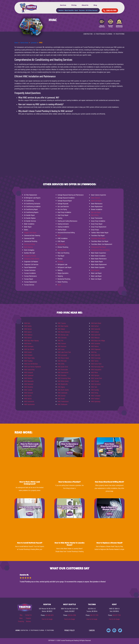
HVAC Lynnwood (62, 355)
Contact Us (28, 615)
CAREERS (92, 630)
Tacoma (82, 10)
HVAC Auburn (28, 332)
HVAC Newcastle (29, 381)
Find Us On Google (47, 619)
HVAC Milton (94, 372)
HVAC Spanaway (96, 401)
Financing (21, 621)
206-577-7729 (117, 615)
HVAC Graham (95, 332)
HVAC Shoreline (29, 387)
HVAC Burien (28, 343)
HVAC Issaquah (29, 372)
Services (63, 5)
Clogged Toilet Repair (30, 232)
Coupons (28, 618)
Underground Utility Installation (100, 250)
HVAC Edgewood (96, 349)
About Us (85, 5)
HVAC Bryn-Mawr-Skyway (31, 341)
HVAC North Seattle (63, 390)
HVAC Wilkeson (95, 338)
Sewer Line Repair (96, 201)
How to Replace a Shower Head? (109, 543)
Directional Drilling (29, 244)
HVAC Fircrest (95, 381)
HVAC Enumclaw (96, 358)
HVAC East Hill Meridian (31, 364)
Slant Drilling (95, 215)
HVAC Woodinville (63, 384)
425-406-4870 (49, 615)
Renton (61, 10)
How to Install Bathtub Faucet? (30, 543)
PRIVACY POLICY (69, 630)
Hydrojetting (61, 244)
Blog (95, 5)
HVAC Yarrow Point (96, 378)
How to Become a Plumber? (69, 482)
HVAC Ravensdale (63, 369)
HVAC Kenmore (62, 346)
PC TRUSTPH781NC (119, 34)
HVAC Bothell (28, 338)
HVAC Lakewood (29, 375)
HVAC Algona (61, 387)
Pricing (74, 5)
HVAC (59, 235)
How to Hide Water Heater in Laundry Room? (69, 544)
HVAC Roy (94, 352)
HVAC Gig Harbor (96, 384)
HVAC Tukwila (28, 390)
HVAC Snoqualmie (96, 369)
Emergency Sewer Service (32, 259)
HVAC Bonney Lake (63, 335)
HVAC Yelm (94, 387)
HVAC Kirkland (28, 355)
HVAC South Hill (96, 335)
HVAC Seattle (28, 326)
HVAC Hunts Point (96, 364)
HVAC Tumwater (96, 396)
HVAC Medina (95, 346)
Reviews (28, 621)
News (21, 618)
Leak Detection (62, 250)
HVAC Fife (60, 341)
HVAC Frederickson (63, 401)
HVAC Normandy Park (97, 367)
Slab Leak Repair (96, 212)
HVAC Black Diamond (64, 332)
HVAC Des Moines (29, 349)
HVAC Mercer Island (63, 358)
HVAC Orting (95, 393)
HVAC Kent (27, 323)
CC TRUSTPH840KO (100, 34)
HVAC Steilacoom (63, 404)
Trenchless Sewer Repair (98, 238)
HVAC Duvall (61, 398)
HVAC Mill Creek (62, 361)
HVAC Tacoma (62, 323)
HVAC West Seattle (63, 326)
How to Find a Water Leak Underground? (30, 483)
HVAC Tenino (95, 361)
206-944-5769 (72, 615)
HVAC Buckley (95, 390)
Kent (76, 10)
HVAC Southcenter (29, 404)
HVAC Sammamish (63, 372)
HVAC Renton (28, 329)
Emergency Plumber (30, 256)
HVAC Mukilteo (28, 378)
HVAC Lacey (61, 349)
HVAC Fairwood (28, 393)
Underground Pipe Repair (98, 247)
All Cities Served (91, 10)
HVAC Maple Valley (29, 358)
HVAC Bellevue (28, 335)
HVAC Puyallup (28, 361)
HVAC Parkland (95, 398)
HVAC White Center (63, 381)
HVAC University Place (64, 378)
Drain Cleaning (28, 247)
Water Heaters (95, 270)
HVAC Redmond (29, 384)
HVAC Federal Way (29, 369)
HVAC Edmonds (62, 338)
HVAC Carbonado (62, 393)
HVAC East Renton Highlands (33, 367)
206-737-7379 (94, 615)
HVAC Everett (28, 352)
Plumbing (60, 261)
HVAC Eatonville (96, 329)
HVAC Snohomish (29, 401)
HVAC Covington (29, 346)
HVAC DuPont (95, 326)
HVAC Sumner (62, 396)
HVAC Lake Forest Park (64, 352)
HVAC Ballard (61, 329)
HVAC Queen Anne (63, 367)
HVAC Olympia (95, 375)
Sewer (59, 285)
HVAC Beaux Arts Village (98, 341)
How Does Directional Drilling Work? (109, 482)
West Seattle (69, 10)
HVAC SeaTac (28, 398)
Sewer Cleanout (96, 198)
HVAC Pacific (28, 396)
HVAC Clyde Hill (95, 355)
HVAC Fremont (62, 343)
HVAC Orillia (61, 364)
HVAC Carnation (96, 343)
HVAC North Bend (96, 323)
